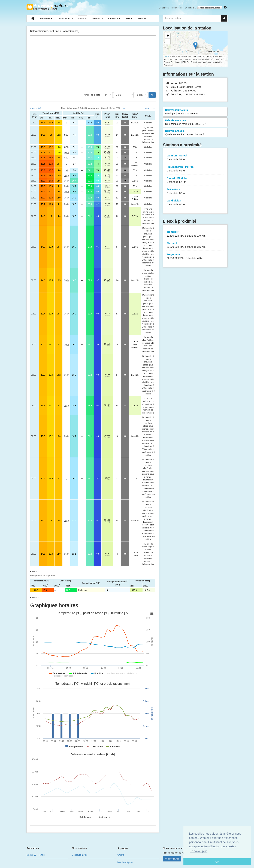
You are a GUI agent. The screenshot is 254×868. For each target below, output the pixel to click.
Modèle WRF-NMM (36, 855)
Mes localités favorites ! (210, 8)
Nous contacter (172, 859)
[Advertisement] (93, 64)
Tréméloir (195, 234)
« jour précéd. (36, 108)
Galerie (129, 18)
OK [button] (217, 862)
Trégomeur (195, 256)
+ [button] (168, 36)
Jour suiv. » (150, 108)
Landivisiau (195, 203)
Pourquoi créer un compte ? (183, 8)
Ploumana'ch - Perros (195, 169)
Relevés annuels (195, 133)
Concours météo (80, 855)
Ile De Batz (195, 191)
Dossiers (97, 18)
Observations (65, 18)
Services (142, 18)
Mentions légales (125, 862)
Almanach (114, 18)
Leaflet (167, 56)
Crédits (121, 855)
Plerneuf (195, 245)
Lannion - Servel (195, 158)
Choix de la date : (93, 95)
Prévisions (46, 18)
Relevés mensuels (195, 122)
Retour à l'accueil (47, 7)
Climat (82, 18)
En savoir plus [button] (199, 851)
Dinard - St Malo (195, 180)
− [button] (168, 41)
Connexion (164, 8)
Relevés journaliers (195, 112)
